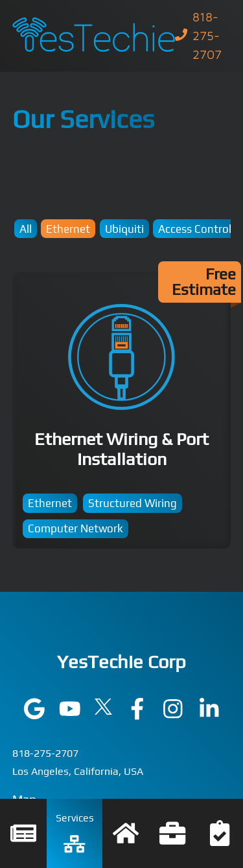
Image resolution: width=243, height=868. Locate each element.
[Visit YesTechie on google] (34, 715)
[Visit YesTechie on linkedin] (209, 715)
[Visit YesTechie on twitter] (103, 711)
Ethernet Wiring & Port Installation (122, 410)
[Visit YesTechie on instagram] (173, 715)
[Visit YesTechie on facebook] (137, 715)
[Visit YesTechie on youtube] (70, 715)
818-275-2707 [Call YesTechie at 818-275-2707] (45, 753)
